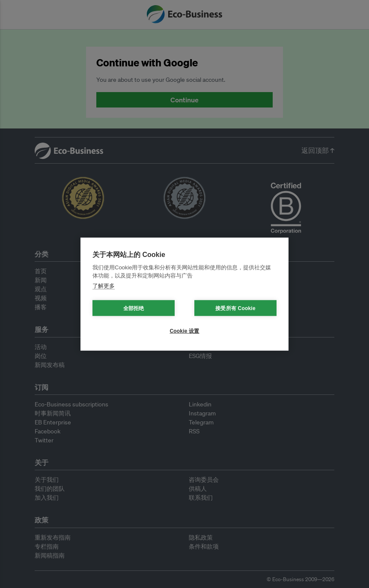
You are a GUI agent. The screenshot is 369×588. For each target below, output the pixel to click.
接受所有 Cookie (235, 308)
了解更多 (104, 285)
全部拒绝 (134, 308)
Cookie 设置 (184, 331)
